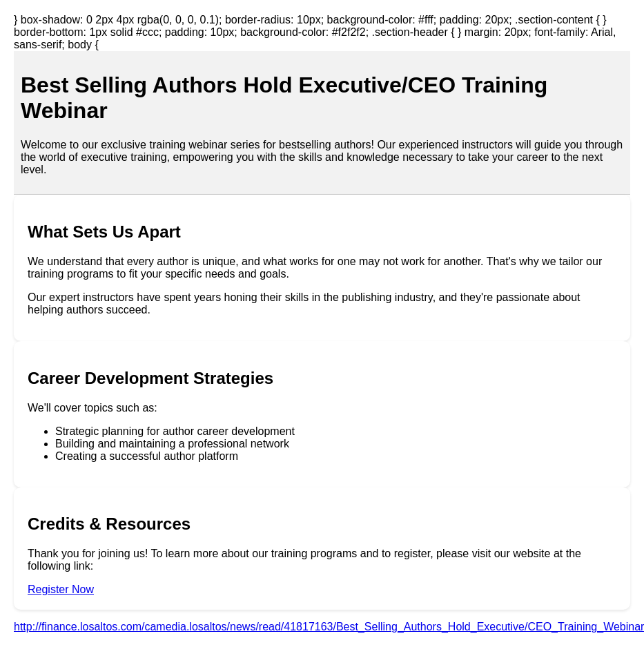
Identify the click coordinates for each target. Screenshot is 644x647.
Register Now (61, 589)
